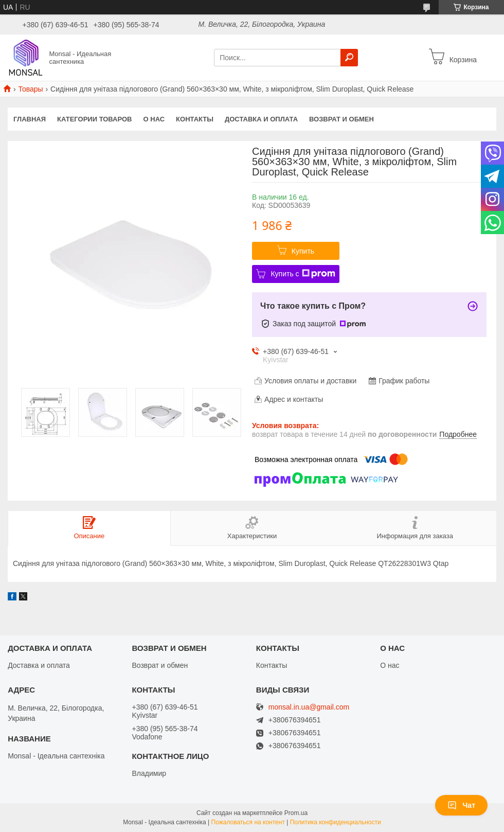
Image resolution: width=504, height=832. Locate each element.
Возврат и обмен (341, 119)
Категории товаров (94, 119)
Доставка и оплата (261, 119)
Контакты (195, 119)
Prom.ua (296, 813)
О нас (154, 119)
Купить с (303, 274)
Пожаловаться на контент (248, 822)
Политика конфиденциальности (336, 822)
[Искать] (349, 58)
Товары (30, 89)
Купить (303, 251)
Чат (461, 805)
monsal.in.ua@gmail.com (309, 707)
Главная (30, 119)
